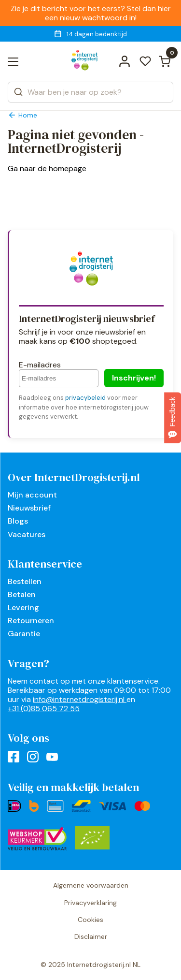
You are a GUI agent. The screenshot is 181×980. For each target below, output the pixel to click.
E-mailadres (40, 365)
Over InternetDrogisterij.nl (74, 477)
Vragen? (28, 663)
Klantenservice (45, 564)
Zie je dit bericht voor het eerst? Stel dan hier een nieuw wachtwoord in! (91, 13)
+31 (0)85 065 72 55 (44, 709)
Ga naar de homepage (47, 168)
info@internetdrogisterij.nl (80, 699)
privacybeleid (85, 398)
